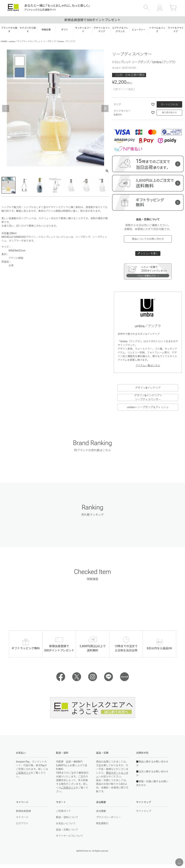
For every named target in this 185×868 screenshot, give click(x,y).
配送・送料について (67, 817)
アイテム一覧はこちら (148, 365)
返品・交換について (67, 830)
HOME (4, 41)
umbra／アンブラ (17, 41)
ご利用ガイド (23, 773)
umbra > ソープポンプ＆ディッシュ (148, 407)
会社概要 (101, 811)
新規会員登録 (23, 811)
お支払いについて (66, 823)
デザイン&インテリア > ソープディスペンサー (148, 397)
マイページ (22, 817)
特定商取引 (102, 823)
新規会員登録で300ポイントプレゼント (92, 20)
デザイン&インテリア (148, 388)
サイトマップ (144, 811)
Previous (6, 108)
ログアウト (22, 823)
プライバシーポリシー (109, 817)
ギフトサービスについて (70, 836)
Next (105, 108)
